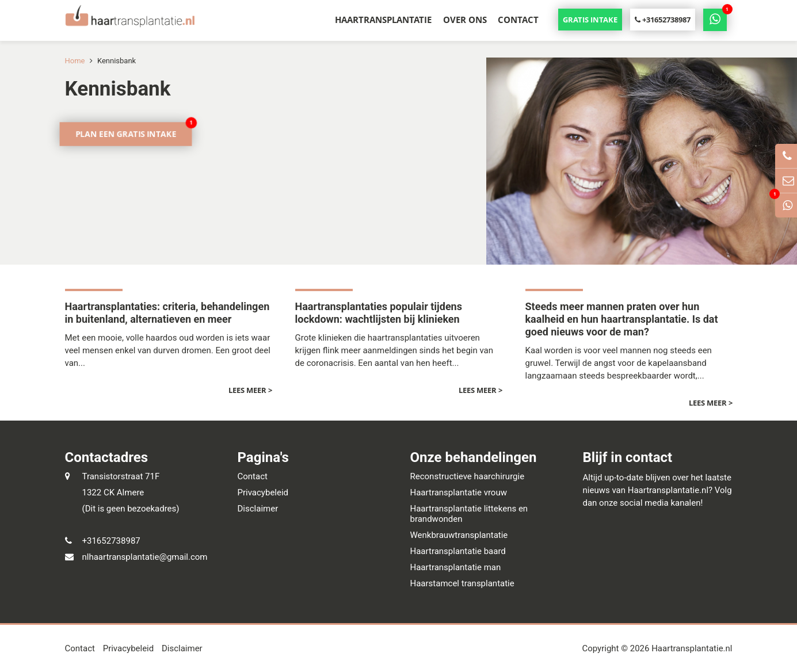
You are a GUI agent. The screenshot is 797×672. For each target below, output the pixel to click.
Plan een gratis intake (126, 134)
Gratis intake (590, 20)
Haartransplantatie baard (458, 551)
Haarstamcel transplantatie (462, 583)
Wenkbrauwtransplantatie (459, 535)
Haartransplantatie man (456, 567)
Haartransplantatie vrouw (459, 492)
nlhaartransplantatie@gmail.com (145, 557)
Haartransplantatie (383, 20)
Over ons (465, 20)
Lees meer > (250, 390)
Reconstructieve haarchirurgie (468, 476)
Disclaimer (258, 509)
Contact (518, 20)
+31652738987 (663, 20)
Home (75, 61)
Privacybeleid (263, 492)
